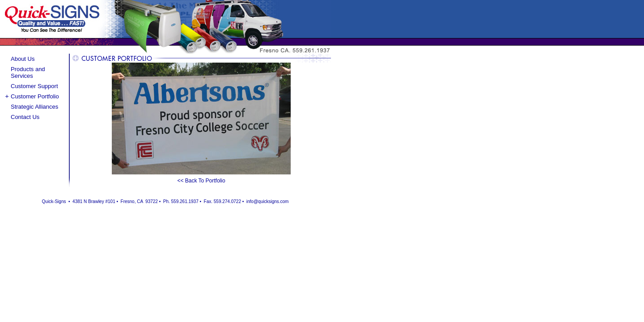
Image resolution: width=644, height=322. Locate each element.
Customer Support (34, 86)
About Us (23, 59)
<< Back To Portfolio (201, 181)
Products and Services (28, 72)
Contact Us (25, 117)
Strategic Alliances (34, 107)
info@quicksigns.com (268, 201)
